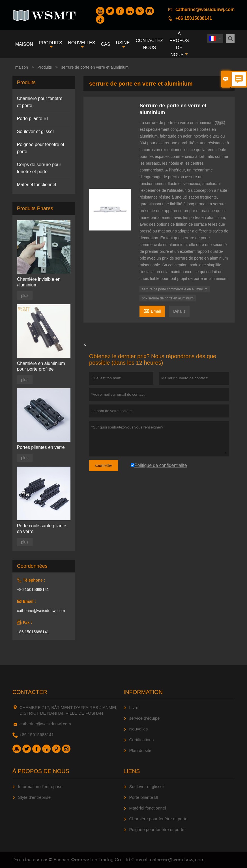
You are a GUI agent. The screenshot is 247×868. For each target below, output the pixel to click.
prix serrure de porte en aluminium (168, 298)
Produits (45, 67)
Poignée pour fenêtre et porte (157, 829)
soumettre (104, 465)
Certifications (142, 740)
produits (51, 45)
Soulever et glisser (36, 131)
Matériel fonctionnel (37, 185)
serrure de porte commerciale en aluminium (174, 289)
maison (24, 44)
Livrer (135, 707)
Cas (106, 44)
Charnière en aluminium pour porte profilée (41, 366)
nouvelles (81, 45)
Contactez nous (150, 44)
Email (152, 311)
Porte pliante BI (32, 118)
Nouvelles (139, 729)
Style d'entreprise (34, 797)
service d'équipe (145, 718)
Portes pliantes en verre (41, 447)
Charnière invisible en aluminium (39, 282)
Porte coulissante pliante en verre (42, 529)
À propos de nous (179, 44)
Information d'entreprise (40, 787)
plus (25, 295)
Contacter (30, 692)
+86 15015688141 (194, 18)
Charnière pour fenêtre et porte (158, 819)
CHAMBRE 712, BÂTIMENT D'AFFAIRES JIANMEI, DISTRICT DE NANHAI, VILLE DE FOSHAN (68, 710)
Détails (179, 311)
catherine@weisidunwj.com (205, 9)
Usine (123, 45)
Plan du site (140, 750)
